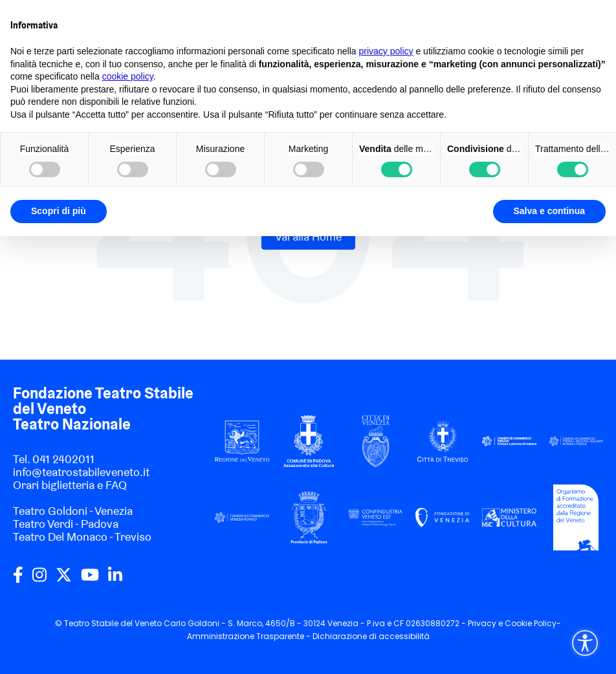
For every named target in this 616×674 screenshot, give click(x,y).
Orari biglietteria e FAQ (70, 485)
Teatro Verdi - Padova (66, 524)
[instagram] (39, 580)
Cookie (518, 623)
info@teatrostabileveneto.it (81, 472)
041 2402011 (63, 459)
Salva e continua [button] (549, 211)
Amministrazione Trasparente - (250, 636)
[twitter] (64, 580)
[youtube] (90, 580)
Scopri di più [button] (59, 211)
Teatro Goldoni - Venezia (73, 511)
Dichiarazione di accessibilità (371, 636)
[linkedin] (115, 580)
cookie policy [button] (128, 76)
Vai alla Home (308, 236)
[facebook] (18, 580)
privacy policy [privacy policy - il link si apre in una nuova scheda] (386, 51)
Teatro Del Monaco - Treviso (82, 537)
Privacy (482, 623)
